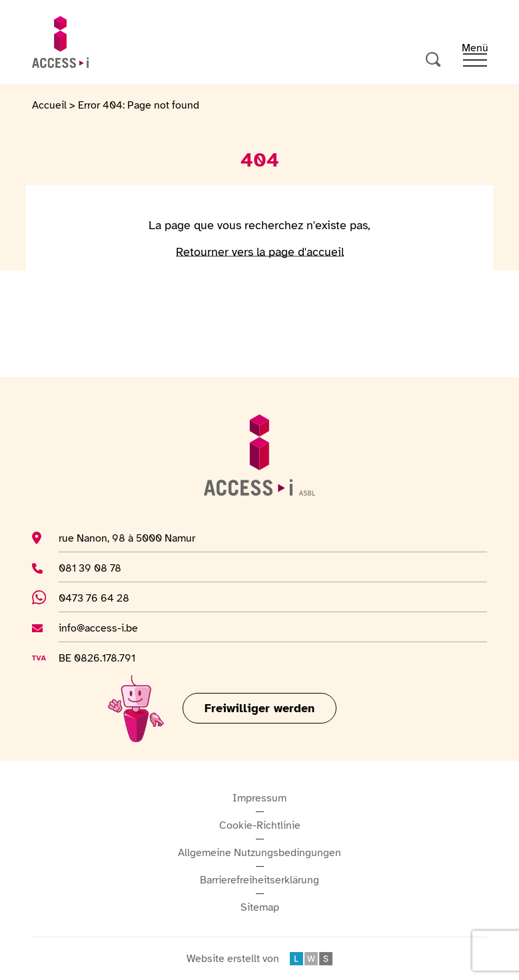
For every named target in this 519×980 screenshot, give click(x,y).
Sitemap (260, 907)
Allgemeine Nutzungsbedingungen (259, 853)
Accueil (49, 105)
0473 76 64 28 (104, 598)
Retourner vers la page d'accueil (260, 252)
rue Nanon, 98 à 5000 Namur (127, 538)
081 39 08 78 (95, 568)
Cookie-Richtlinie (260, 825)
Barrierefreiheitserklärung (259, 880)
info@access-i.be (98, 628)
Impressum (259, 798)
